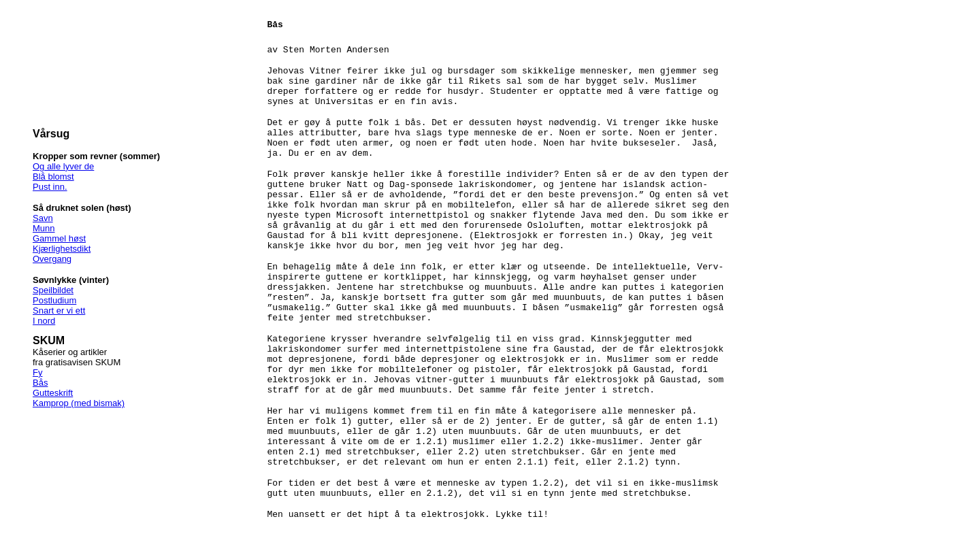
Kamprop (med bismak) (79, 403)
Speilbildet (53, 290)
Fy (37, 372)
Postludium (54, 300)
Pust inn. (50, 187)
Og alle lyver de (63, 166)
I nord (44, 321)
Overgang (52, 259)
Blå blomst (53, 177)
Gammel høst (59, 238)
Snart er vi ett (59, 311)
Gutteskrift (53, 393)
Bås (40, 383)
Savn (43, 218)
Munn (44, 228)
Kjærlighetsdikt (62, 249)
